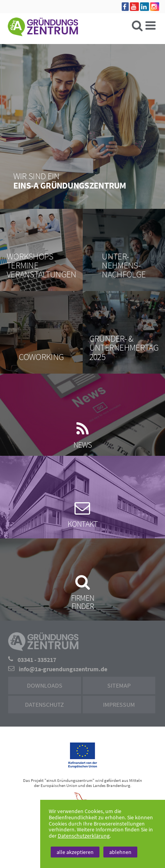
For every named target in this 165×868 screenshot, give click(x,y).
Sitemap (119, 685)
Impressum (119, 704)
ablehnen (120, 852)
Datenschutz (44, 704)
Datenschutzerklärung (84, 836)
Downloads (45, 685)
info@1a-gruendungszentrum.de (63, 669)
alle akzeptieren (75, 852)
